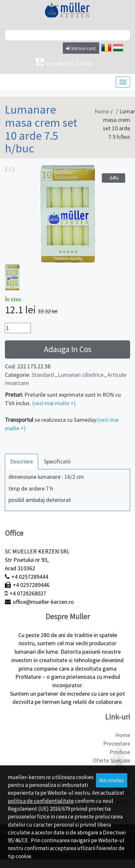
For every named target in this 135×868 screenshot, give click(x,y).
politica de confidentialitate (41, 801)
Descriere (21, 461)
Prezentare (117, 743)
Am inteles (112, 780)
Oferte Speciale (111, 760)
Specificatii (57, 461)
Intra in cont (81, 48)
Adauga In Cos (68, 349)
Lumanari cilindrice (81, 375)
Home (123, 735)
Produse (120, 752)
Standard (43, 375)
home (102, 111)
